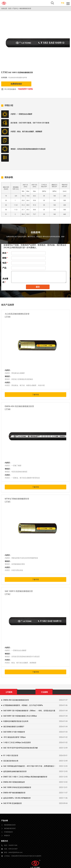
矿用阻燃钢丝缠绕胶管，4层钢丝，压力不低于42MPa (23, 705)
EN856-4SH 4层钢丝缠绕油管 (14, 782)
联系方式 (5, 841)
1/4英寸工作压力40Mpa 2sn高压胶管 (17, 742)
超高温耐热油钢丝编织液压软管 (15, 771)
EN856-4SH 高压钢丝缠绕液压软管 (16, 700)
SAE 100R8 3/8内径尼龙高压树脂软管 (17, 787)
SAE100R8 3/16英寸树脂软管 (14, 732)
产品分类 (5, 821)
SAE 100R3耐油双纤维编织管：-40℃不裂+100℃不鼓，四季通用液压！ (29, 766)
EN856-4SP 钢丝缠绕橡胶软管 (14, 793)
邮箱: (5, 258)
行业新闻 (44, 692)
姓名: (5, 253)
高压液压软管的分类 (11, 761)
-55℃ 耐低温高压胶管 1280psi (14, 737)
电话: (5, 263)
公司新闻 (9, 692)
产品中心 (15, 9)
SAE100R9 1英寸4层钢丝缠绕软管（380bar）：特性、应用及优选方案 (29, 711)
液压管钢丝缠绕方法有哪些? (14, 727)
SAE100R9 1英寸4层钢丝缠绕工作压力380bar (20, 716)
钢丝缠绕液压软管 (25, 9)
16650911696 (25, 89)
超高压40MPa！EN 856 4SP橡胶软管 (17, 798)
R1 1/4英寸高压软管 (11, 755)
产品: (5, 268)
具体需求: (5, 279)
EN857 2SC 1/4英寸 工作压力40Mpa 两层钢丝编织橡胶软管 (25, 777)
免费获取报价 (16, 84)
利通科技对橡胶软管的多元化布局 (16, 721)
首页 (10, 9)
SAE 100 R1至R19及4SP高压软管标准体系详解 (21, 748)
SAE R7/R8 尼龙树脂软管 (13, 803)
